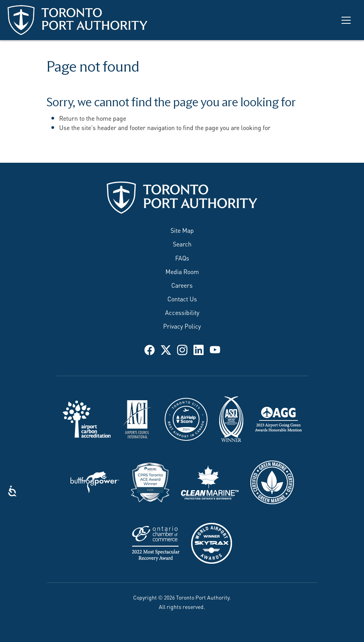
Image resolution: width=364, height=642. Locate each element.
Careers (182, 285)
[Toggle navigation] (346, 20)
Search (182, 244)
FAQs (182, 258)
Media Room (182, 271)
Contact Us (182, 298)
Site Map (182, 230)
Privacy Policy (182, 326)
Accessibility (182, 312)
